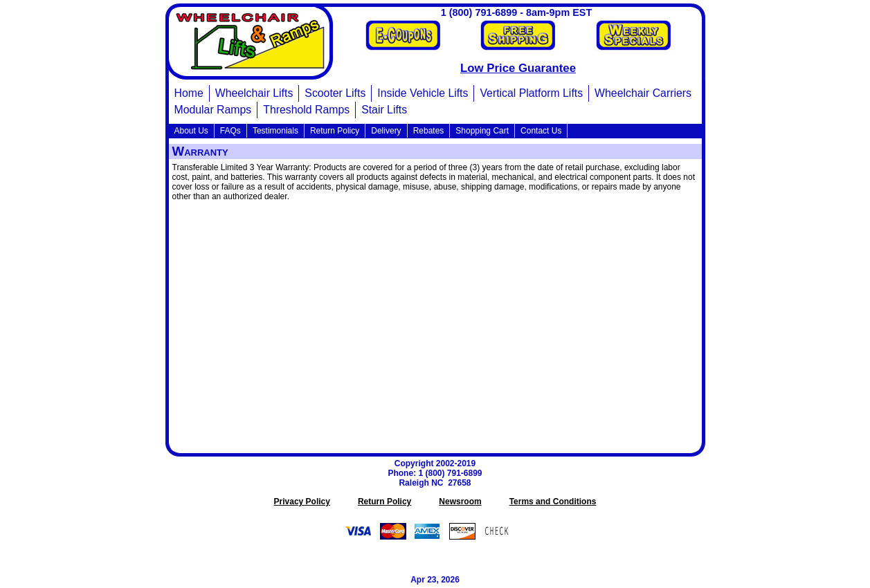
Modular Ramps (213, 110)
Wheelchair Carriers (643, 93)
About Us (191, 131)
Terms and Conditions (553, 502)
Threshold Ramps (306, 110)
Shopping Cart (482, 131)
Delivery (386, 131)
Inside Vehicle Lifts (423, 93)
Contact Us (541, 131)
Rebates (429, 131)
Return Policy (335, 131)
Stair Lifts (384, 110)
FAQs (230, 131)
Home (189, 93)
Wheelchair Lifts (254, 93)
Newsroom (460, 502)
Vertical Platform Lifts (531, 93)
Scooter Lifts (335, 93)
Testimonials (275, 131)
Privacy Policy (302, 502)
